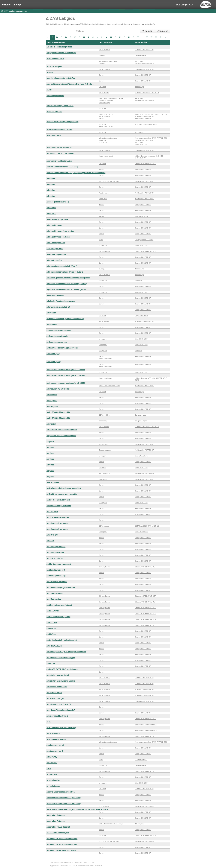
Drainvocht (103, 199)
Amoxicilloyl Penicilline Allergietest (62, 430)
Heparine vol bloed (106, 114)
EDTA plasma (104, 93)
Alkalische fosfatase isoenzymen (61, 301)
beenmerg (103, 421)
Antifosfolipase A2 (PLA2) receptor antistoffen (66, 652)
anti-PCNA (51, 663)
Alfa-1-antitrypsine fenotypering (60, 231)
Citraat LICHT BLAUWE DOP (145, 164)
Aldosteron (51, 208)
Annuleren (163, 31)
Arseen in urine (53, 780)
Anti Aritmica (52, 512)
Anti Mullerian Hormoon (57, 582)
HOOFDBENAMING (56, 43)
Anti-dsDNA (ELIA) (54, 646)
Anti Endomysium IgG (56, 547)
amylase (50, 441)
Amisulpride (52, 401)
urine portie (103, 142)
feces (101, 240)
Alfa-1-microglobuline (56, 243)
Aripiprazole (52, 774)
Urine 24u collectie (142, 216)
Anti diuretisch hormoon (57, 523)
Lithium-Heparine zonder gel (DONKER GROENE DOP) (149, 157)
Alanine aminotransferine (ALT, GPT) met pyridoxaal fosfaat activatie (76, 173)
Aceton (50, 72)
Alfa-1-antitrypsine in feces (58, 237)
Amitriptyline (52, 406)
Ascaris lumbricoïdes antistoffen (61, 792)
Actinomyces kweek (55, 96)
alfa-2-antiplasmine (55, 249)
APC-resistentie (53, 734)
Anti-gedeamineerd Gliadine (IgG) (61, 658)
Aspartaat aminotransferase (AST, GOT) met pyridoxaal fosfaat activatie (77, 809)
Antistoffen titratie (54, 693)
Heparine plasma (105, 359)
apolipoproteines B (55, 751)
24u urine (103, 216)
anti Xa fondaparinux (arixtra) (59, 605)
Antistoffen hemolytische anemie (61, 681)
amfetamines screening (57, 342)
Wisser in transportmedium (145, 63)
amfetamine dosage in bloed (59, 330)
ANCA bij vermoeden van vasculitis (62, 494)
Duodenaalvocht (105, 450)
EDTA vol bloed (105, 50)
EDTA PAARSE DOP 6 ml (144, 69)
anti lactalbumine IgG (56, 570)
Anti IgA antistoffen (55, 558)
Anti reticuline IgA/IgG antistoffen (61, 588)
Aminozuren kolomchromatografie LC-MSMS (66, 370)
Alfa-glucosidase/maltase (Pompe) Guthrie (65, 272)
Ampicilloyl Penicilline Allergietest (61, 436)
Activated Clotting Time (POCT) (60, 106)
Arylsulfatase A (53, 786)
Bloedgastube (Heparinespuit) (146, 124)
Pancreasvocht (105, 473)
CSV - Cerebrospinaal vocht (109, 181)
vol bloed (102, 87)
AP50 (49, 722)
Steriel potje (139, 61)
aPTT (49, 769)
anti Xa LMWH (53, 611)
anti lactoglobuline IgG (56, 576)
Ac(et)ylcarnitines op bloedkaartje (61, 53)
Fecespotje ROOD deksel (144, 240)
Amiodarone (52, 395)
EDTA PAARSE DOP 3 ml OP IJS (147, 93)
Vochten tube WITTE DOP (144, 100)
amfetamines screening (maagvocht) (62, 348)
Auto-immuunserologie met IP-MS (61, 850)
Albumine (51, 179)
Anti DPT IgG (52, 535)
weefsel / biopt (104, 103)
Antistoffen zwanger (55, 698)
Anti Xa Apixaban (54, 599)
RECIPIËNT (142, 43)
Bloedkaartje (139, 87)
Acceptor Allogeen (54, 66)
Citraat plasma (104, 251)
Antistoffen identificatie (57, 687)
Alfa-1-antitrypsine (54, 225)
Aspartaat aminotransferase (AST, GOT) (64, 798)
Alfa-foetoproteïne (54, 260)
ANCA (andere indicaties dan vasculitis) (64, 488)
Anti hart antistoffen (55, 552)
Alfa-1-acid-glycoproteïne (57, 219)
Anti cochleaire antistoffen (58, 517)
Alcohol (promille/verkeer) (58, 202)
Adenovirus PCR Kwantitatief (59, 148)
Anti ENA (50, 541)
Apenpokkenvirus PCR (56, 739)
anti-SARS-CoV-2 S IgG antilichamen (62, 669)
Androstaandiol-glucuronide (59, 506)
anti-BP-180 (52, 628)
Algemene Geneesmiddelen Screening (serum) (67, 284)
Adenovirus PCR (54, 135)
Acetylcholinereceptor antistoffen (61, 78)
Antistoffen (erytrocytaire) (58, 675)
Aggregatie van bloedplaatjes (59, 161)
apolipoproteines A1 (55, 745)
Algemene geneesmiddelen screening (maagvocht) (68, 278)
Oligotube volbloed (142, 316)
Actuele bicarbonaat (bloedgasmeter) (62, 122)
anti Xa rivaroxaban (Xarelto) (59, 617)
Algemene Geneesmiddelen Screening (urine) (66, 289)
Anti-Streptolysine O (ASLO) (59, 704)
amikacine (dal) (53, 354)
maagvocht (103, 280)
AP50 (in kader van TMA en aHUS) (61, 728)
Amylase (50, 447)
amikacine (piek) (54, 362)
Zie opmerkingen (141, 55)
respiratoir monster (106, 100)
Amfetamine (52, 325)
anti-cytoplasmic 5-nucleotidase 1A (62, 640)
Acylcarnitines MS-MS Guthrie (59, 130)
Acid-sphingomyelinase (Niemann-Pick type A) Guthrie (70, 84)
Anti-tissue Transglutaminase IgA (61, 710)
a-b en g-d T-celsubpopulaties (59, 47)
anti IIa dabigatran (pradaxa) (59, 564)
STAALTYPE (106, 43)
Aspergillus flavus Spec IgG (58, 827)
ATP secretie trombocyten (58, 833)
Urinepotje (138, 280)
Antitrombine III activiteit (57, 716)
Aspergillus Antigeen (56, 815)
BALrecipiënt (139, 824)
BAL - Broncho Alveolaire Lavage (111, 98)
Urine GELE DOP (141, 144)
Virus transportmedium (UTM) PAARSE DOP (151, 138)
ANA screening (53, 482)
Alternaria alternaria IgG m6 (58, 307)
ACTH (49, 90)
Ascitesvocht (104, 193)
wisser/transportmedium (108, 61)
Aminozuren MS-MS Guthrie (58, 389)
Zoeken (148, 31)
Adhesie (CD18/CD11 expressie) (60, 153)
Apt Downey (52, 757)
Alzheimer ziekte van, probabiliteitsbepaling (65, 319)
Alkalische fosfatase (55, 295)
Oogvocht (103, 140)
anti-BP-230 (52, 634)
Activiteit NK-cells (54, 112)
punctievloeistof (105, 806)
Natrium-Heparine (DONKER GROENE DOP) (151, 114)
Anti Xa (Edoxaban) (55, 593)
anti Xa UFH (52, 623)
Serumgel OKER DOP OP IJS (146, 725)
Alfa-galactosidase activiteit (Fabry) (62, 266)
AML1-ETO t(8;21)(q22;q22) (58, 412)
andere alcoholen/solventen (58, 500)
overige (102, 55)
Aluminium (51, 313)
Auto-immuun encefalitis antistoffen (62, 839)
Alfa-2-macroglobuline (56, 254)
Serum (102, 75)
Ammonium (52, 424)
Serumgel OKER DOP (143, 75)
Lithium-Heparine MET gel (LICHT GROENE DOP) (151, 379)
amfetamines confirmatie (57, 336)
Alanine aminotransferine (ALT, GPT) (62, 167)
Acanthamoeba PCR (55, 59)
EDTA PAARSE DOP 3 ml (144, 50)
